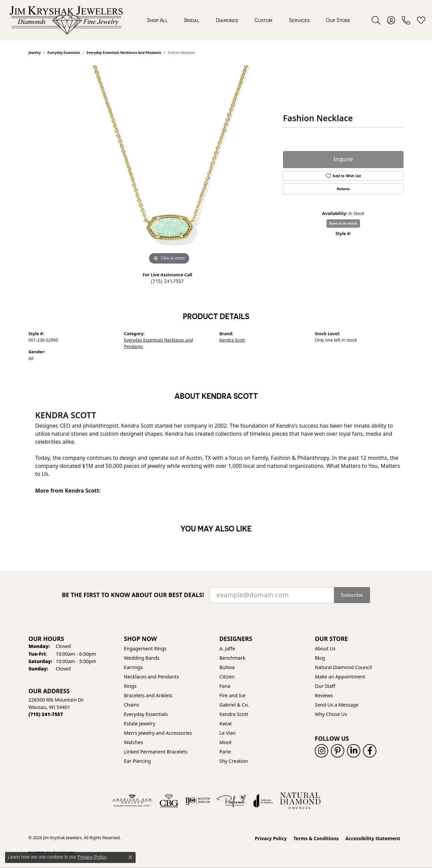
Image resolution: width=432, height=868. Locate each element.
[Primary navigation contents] (249, 20)
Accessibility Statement (373, 838)
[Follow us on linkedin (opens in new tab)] (354, 751)
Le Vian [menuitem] (228, 733)
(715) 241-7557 (167, 281)
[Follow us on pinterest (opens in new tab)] (338, 751)
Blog (320, 658)
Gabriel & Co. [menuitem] (234, 705)
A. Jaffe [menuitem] (227, 648)
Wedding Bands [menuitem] (142, 658)
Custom (263, 20)
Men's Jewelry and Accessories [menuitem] (158, 733)
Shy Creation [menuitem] (234, 761)
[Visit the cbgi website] (169, 801)
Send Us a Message (337, 705)
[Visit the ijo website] (198, 801)
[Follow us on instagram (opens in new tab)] (321, 751)
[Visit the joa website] (263, 801)
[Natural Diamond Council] (300, 801)
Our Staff (325, 686)
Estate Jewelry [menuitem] (139, 724)
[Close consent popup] (130, 857)
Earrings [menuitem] (133, 667)
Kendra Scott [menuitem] (234, 714)
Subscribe (352, 595)
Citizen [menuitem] (227, 677)
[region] (169, 166)
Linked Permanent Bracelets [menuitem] (156, 752)
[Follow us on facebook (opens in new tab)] (370, 751)
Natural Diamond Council (343, 667)
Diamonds (227, 20)
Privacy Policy (271, 838)
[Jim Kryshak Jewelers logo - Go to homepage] (66, 20)
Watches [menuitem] (133, 742)
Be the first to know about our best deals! (133, 595)
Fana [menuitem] (225, 686)
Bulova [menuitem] (227, 667)
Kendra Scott (232, 340)
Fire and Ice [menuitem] (232, 695)
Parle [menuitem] (225, 752)
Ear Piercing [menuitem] (137, 761)
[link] (406, 20)
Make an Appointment (340, 677)
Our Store (338, 20)
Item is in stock (343, 223)
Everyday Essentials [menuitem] (146, 714)
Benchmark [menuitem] (232, 658)
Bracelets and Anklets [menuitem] (148, 695)
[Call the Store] (46, 714)
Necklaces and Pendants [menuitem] (151, 677)
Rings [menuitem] (130, 686)
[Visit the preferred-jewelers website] (232, 801)
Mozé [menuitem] (226, 742)
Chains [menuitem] (132, 705)
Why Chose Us (331, 714)
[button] (376, 20)
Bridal (192, 20)
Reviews (324, 695)
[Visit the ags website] (132, 801)
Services (299, 20)
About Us (325, 648)
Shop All (157, 20)
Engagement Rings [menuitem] (145, 648)
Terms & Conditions (316, 838)
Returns (343, 189)
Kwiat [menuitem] (226, 724)
